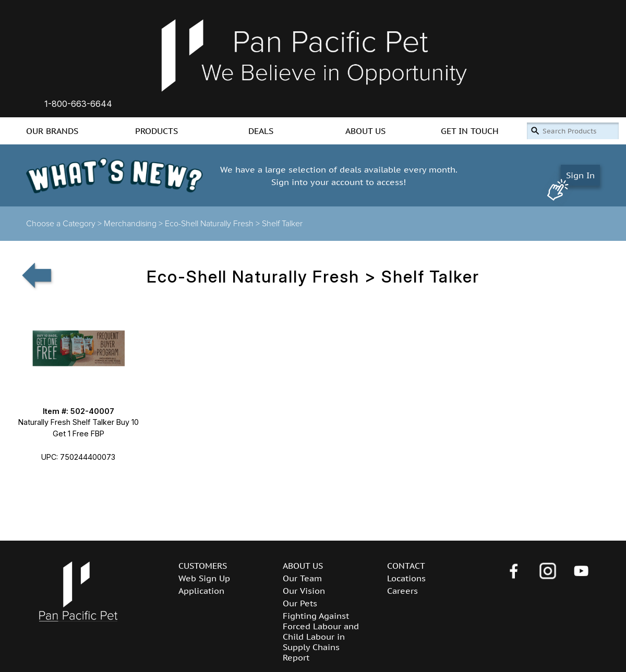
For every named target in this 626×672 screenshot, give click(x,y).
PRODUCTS (156, 131)
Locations (406, 578)
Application (201, 591)
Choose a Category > (65, 224)
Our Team (302, 578)
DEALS (261, 131)
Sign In (580, 175)
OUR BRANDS (52, 131)
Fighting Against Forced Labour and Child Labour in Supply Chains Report (321, 637)
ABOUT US (365, 131)
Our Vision (304, 591)
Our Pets (300, 603)
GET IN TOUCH (470, 131)
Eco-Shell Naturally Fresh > (213, 224)
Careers (402, 591)
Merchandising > (134, 224)
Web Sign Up (204, 578)
